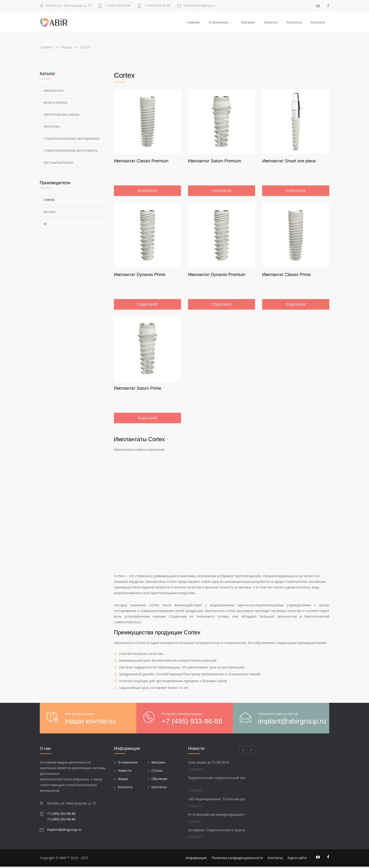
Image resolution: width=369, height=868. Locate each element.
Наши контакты (90, 722)
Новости (271, 23)
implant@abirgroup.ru (199, 6)
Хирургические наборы (62, 116)
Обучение (160, 780)
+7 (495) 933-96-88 (117, 6)
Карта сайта (297, 859)
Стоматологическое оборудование (72, 140)
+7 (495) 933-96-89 (157, 6)
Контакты (294, 23)
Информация (196, 859)
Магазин (248, 23)
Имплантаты (54, 92)
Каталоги (318, 23)
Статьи (157, 772)
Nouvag (50, 213)
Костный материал (58, 164)
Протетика (52, 128)
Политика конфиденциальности (237, 859)
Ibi (45, 225)
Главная (193, 23)
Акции (123, 780)
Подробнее (147, 192)
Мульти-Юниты (55, 104)
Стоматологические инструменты (71, 152)
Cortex (49, 201)
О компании (218, 23)
